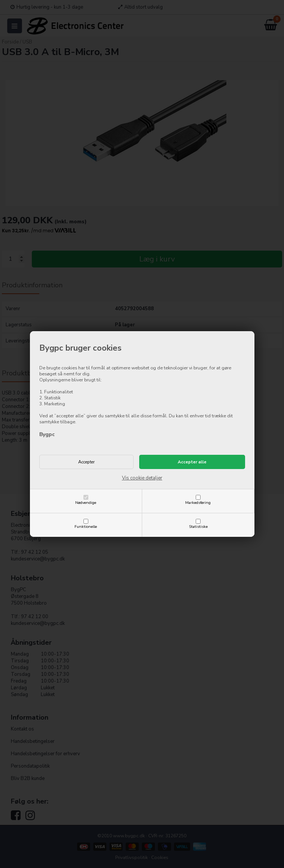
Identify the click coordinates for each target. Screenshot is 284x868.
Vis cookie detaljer (142, 478)
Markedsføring (198, 503)
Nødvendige (86, 503)
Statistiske (198, 527)
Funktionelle (86, 527)
